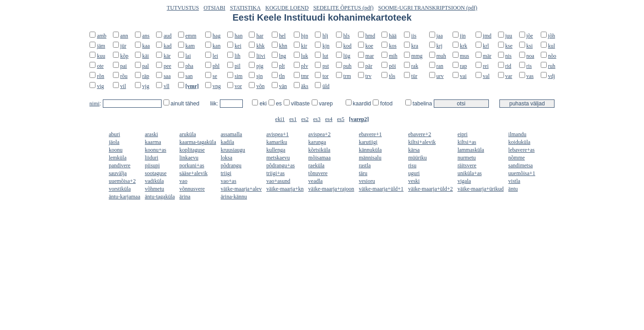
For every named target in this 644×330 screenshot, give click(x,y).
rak (415, 66)
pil (238, 66)
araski (152, 134)
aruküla (188, 134)
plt (282, 66)
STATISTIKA (245, 8)
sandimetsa (520, 165)
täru (363, 173)
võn (260, 86)
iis (414, 36)
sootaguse (156, 173)
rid (508, 66)
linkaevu (189, 158)
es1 (293, 119)
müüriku (417, 158)
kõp (124, 56)
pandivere (120, 165)
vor (238, 86)
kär (167, 56)
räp (146, 76)
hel (283, 36)
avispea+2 (320, 134)
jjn (463, 36)
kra (415, 46)
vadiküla (154, 181)
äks (305, 86)
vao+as (229, 181)
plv (305, 66)
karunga (317, 142)
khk (260, 46)
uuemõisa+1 (522, 173)
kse (509, 46)
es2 (305, 119)
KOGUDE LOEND (287, 8)
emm (191, 36)
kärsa (414, 150)
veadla (316, 181)
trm (347, 76)
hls (347, 36)
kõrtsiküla (319, 150)
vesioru (367, 181)
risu (412, 165)
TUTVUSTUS (183, 8)
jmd (487, 36)
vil (123, 86)
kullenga (276, 150)
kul (552, 46)
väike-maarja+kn (285, 189)
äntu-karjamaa (125, 197)
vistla (514, 181)
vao (183, 181)
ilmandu (517, 134)
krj (440, 46)
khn (283, 46)
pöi (392, 66)
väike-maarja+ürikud (481, 189)
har (260, 36)
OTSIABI (214, 8)
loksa (227, 158)
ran (440, 66)
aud (167, 36)
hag (216, 36)
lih (238, 56)
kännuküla (370, 150)
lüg (347, 56)
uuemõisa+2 (122, 181)
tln (282, 76)
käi (146, 56)
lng (283, 56)
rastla (365, 165)
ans (146, 36)
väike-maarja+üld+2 (431, 189)
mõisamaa (320, 158)
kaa (146, 46)
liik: (215, 104)
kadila (227, 142)
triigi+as (275, 173)
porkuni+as (192, 165)
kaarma (153, 142)
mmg (417, 56)
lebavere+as (521, 150)
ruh (552, 66)
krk (464, 46)
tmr (305, 76)
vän (283, 86)
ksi (530, 46)
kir (304, 46)
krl (486, 46)
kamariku (277, 142)
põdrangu (231, 165)
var (509, 76)
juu (509, 36)
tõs (392, 76)
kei (238, 46)
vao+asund (278, 181)
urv (440, 76)
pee (167, 66)
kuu (101, 56)
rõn (101, 76)
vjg (146, 86)
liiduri (152, 158)
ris (529, 66)
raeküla (316, 165)
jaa (440, 36)
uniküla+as (470, 173)
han (238, 36)
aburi (115, 134)
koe (369, 46)
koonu (116, 150)
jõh (552, 36)
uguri (414, 173)
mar (370, 56)
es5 (341, 119)
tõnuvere (318, 173)
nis (509, 56)
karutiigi (368, 142)
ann (124, 36)
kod (347, 46)
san (189, 76)
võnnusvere (192, 189)
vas (530, 76)
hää (393, 36)
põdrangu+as (280, 165)
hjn (305, 36)
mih (393, 56)
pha (189, 66)
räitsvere (467, 165)
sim (238, 76)
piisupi (153, 165)
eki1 (280, 119)
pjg (260, 66)
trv (368, 76)
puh (347, 66)
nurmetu (467, 158)
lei (215, 56)
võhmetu (155, 189)
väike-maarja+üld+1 (381, 189)
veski (414, 181)
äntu (513, 189)
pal (146, 66)
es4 (329, 119)
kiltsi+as (467, 142)
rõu (124, 76)
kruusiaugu (233, 150)
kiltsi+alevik (422, 142)
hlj (325, 36)
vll (166, 86)
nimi (95, 104)
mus (465, 56)
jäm (101, 46)
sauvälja (118, 173)
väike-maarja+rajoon (331, 189)
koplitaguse (192, 150)
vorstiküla (120, 189)
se (215, 76)
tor (325, 76)
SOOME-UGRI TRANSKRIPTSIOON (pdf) (428, 8)
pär (369, 66)
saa (167, 76)
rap (463, 66)
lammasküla (471, 150)
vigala (464, 181)
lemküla (118, 158)
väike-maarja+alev (241, 189)
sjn (259, 76)
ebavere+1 (370, 134)
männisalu (370, 158)
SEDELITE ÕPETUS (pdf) (343, 8)
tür (414, 76)
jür (123, 46)
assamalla (232, 134)
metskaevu (278, 158)
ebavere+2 (420, 134)
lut (325, 56)
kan (216, 46)
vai (463, 76)
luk (305, 56)
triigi (226, 173)
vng (217, 86)
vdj (552, 76)
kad (167, 46)
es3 (317, 119)
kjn (326, 46)
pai (124, 66)
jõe (530, 36)
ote (100, 66)
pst (325, 66)
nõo (552, 56)
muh (441, 56)
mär (487, 56)
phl (216, 66)
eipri (463, 134)
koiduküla (519, 142)
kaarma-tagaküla (198, 142)
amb (102, 36)
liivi (260, 56)
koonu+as (156, 150)
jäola (114, 142)
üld (326, 86)
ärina (185, 197)
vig (100, 86)
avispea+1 (277, 134)
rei (486, 66)
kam (190, 46)
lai (188, 56)
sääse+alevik (193, 173)
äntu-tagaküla (160, 197)
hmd (370, 36)
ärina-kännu (234, 197)
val (486, 76)
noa (530, 56)
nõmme (516, 158)
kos (393, 46)
